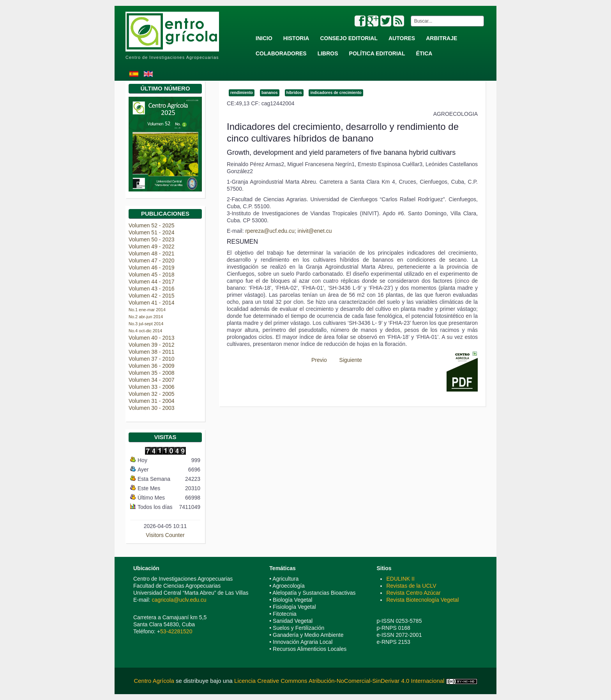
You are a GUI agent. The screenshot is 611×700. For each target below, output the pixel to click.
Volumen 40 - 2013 (152, 338)
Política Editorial (377, 53)
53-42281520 (176, 631)
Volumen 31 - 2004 (152, 401)
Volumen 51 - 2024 (152, 232)
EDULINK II (400, 579)
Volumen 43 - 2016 (152, 289)
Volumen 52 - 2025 (152, 225)
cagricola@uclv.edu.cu (179, 600)
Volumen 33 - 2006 (152, 387)
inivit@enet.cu (315, 231)
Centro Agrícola (155, 681)
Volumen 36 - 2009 (152, 366)
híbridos (294, 93)
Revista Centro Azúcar (413, 593)
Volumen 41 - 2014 (152, 303)
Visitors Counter (165, 535)
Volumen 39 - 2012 (152, 345)
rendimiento (242, 93)
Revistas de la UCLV (411, 586)
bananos (270, 93)
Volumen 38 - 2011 (152, 352)
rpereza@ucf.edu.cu (270, 231)
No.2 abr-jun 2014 (146, 317)
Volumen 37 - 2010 (152, 359)
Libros (328, 53)
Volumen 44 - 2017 (152, 282)
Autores (402, 38)
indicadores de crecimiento (336, 93)
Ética (424, 53)
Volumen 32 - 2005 (152, 394)
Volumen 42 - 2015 (152, 296)
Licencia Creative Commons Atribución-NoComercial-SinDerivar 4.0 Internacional (339, 681)
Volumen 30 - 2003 (152, 408)
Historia (296, 38)
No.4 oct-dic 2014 (145, 331)
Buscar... (409, 16)
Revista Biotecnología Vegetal (422, 600)
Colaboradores (281, 53)
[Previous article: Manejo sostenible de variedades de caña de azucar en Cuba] (316, 360)
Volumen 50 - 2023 (152, 239)
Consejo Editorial (349, 38)
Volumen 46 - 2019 (152, 268)
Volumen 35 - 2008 (152, 373)
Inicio (264, 38)
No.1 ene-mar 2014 (147, 310)
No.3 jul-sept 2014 (146, 324)
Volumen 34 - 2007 (152, 380)
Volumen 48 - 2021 (152, 253)
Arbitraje (441, 38)
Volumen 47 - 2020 (152, 261)
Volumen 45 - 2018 (152, 275)
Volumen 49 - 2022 (152, 246)
